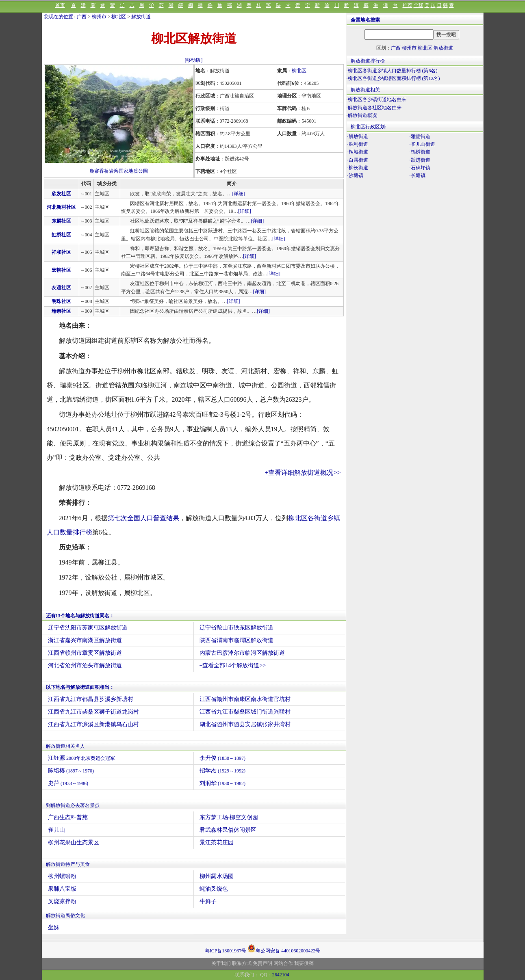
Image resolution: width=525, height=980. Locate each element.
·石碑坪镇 (420, 168)
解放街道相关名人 (65, 746)
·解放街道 (358, 136)
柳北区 (119, 17)
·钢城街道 (358, 152)
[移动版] (194, 60)
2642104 (281, 975)
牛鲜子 (208, 901)
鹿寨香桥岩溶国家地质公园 (119, 171)
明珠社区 (61, 301)
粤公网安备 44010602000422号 (284, 948)
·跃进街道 (420, 160)
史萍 (68, 783)
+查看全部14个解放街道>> (233, 665)
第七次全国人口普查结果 (143, 518)
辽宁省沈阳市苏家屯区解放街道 (88, 628)
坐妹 (54, 927)
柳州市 (99, 17)
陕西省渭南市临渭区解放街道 (236, 640)
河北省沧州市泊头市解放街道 (85, 665)
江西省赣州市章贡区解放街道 (85, 653)
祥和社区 (61, 252)
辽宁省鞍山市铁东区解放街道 (236, 628)
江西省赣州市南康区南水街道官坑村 (245, 699)
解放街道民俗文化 (65, 915)
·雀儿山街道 (422, 144)
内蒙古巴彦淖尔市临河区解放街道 (242, 653)
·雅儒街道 (420, 136)
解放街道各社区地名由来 (375, 108)
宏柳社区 (61, 270)
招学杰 (223, 771)
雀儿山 (56, 830)
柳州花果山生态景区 (74, 843)
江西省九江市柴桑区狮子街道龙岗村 (93, 712)
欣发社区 (61, 194)
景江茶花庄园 (217, 843)
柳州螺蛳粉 (62, 876)
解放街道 (141, 17)
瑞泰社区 (61, 311)
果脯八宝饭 (62, 889)
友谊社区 (61, 288)
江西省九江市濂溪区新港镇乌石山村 (93, 724)
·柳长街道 (358, 168)
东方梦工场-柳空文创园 (229, 817)
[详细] (239, 194)
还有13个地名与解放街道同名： (80, 616)
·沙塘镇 (355, 175)
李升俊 (223, 758)
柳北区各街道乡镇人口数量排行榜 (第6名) (393, 71)
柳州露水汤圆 (217, 876)
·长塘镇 (418, 175)
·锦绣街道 (420, 152)
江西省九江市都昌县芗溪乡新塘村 (91, 699)
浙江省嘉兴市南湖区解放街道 (85, 640)
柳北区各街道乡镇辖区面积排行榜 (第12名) (394, 78)
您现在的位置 (59, 17)
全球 (419, 5)
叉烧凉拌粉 (62, 901)
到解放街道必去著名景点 (73, 805)
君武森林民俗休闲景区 (228, 830)
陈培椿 (71, 771)
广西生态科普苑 (68, 817)
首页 (60, 5)
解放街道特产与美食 (68, 864)
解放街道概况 (362, 115)
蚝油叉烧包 (214, 889)
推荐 (408, 5)
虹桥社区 (61, 235)
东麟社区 (61, 221)
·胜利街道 (358, 144)
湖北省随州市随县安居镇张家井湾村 (245, 724)
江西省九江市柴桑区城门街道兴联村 (245, 712)
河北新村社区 (61, 207)
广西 (82, 17)
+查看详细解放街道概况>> (303, 473)
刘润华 (223, 783)
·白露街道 (358, 160)
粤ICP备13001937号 (226, 951)
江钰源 (82, 758)
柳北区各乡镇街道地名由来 (377, 100)
